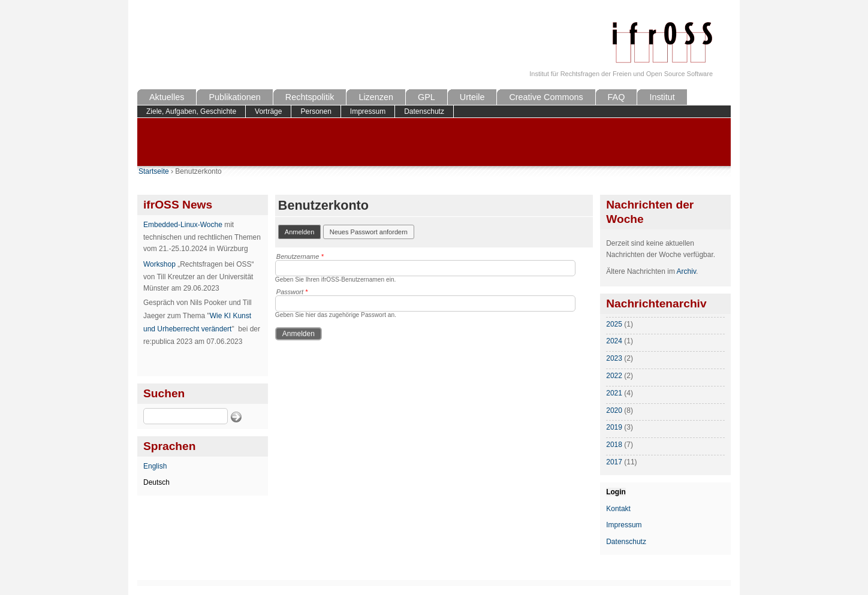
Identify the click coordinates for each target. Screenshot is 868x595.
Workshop (159, 264)
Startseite (154, 171)
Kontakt (618, 509)
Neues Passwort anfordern (369, 232)
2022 (614, 376)
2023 (614, 358)
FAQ (617, 97)
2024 (614, 341)
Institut (662, 97)
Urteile (472, 97)
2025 (614, 324)
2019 (614, 427)
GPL (427, 97)
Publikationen (234, 97)
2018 (614, 445)
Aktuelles (167, 97)
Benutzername (300, 256)
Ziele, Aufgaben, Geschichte (191, 111)
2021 (614, 393)
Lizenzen (376, 97)
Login (616, 492)
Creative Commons (546, 97)
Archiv (686, 271)
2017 (614, 462)
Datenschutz (424, 111)
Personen (316, 111)
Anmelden (303, 231)
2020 (614, 410)
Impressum (368, 111)
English (155, 466)
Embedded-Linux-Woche (183, 225)
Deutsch (156, 482)
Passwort (292, 292)
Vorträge (268, 111)
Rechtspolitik (310, 97)
